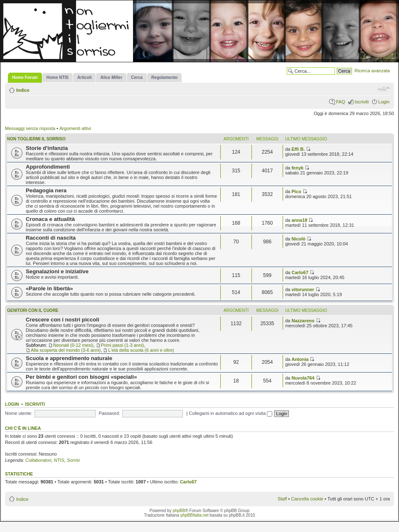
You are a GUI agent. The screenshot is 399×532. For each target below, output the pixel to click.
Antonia (300, 359)
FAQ (340, 102)
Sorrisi (73, 460)
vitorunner (303, 289)
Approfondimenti (48, 167)
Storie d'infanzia (47, 148)
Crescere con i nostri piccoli (63, 320)
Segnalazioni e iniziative (57, 271)
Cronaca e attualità (50, 219)
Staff (282, 499)
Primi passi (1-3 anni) (123, 345)
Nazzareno (303, 321)
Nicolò (298, 239)
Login (384, 102)
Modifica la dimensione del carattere (384, 88)
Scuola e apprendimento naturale (69, 358)
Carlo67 (300, 272)
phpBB (179, 511)
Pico (296, 191)
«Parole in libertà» (49, 288)
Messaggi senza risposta (30, 128)
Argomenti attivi (75, 128)
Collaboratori (38, 460)
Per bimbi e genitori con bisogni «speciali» (81, 377)
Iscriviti (362, 102)
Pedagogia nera (46, 190)
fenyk (297, 168)
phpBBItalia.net (195, 515)
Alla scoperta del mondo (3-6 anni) (66, 350)
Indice (23, 90)
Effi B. (298, 149)
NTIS (59, 460)
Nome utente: (19, 413)
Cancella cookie (307, 499)
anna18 (299, 220)
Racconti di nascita (51, 238)
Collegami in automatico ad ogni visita (230, 413)
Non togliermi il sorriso (36, 139)
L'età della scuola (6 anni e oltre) (141, 350)
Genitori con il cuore (33, 310)
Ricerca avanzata (372, 71)
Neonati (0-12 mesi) (73, 345)
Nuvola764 (303, 378)
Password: (110, 413)
